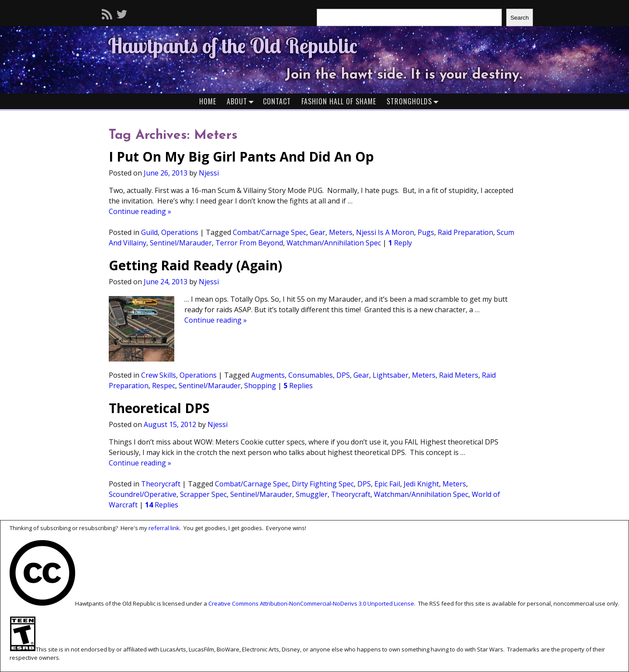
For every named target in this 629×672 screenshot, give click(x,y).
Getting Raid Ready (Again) (195, 265)
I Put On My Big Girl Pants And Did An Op (241, 157)
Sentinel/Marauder (181, 243)
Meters (341, 232)
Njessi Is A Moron (385, 232)
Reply (400, 243)
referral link (164, 528)
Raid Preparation (465, 232)
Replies (298, 386)
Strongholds (415, 101)
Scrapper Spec (203, 494)
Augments (268, 375)
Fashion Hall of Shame (339, 101)
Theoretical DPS (159, 408)
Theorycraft (161, 484)
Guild (149, 232)
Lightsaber (391, 375)
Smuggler (312, 494)
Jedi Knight (421, 484)
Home (208, 101)
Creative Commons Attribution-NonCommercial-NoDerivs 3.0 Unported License (311, 603)
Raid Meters (459, 375)
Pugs (426, 232)
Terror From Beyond (249, 243)
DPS (343, 375)
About (242, 101)
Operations (180, 232)
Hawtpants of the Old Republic (233, 45)
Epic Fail (387, 484)
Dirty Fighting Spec (323, 484)
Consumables (311, 375)
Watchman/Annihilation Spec (334, 243)
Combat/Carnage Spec (270, 232)
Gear (318, 232)
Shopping (260, 386)
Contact (277, 101)
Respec (164, 386)
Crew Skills (159, 375)
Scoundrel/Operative (143, 494)
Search (519, 18)
